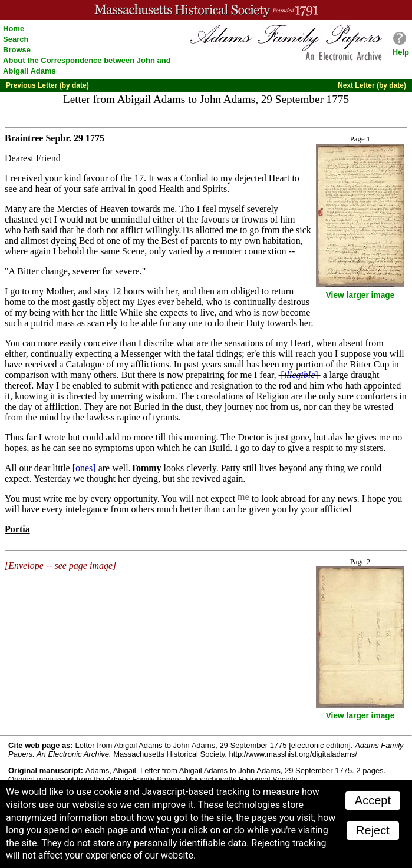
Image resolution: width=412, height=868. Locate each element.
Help (401, 52)
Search (16, 39)
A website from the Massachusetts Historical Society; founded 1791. (206, 10)
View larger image (360, 295)
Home (14, 29)
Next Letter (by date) (372, 85)
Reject (373, 830)
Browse (17, 50)
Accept (373, 800)
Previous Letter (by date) (47, 85)
